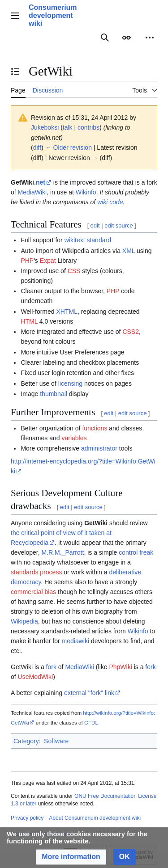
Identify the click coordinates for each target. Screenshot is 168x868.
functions (95, 428)
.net (40, 182)
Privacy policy (27, 818)
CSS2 (131, 332)
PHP (27, 261)
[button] (71, 857)
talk (68, 127)
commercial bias (33, 592)
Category (26, 741)
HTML (29, 321)
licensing (70, 383)
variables (74, 438)
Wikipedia (24, 621)
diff (37, 147)
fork (51, 667)
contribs (88, 127)
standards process (36, 572)
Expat (48, 261)
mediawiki (75, 641)
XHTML (67, 312)
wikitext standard (88, 240)
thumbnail (54, 394)
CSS (74, 271)
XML (129, 251)
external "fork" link (89, 693)
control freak (136, 552)
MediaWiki (32, 192)
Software (56, 741)
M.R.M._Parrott (63, 552)
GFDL (91, 723)
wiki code (110, 202)
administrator (99, 448)
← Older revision (69, 147)
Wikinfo (86, 192)
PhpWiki (120, 667)
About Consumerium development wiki (95, 818)
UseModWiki (36, 677)
